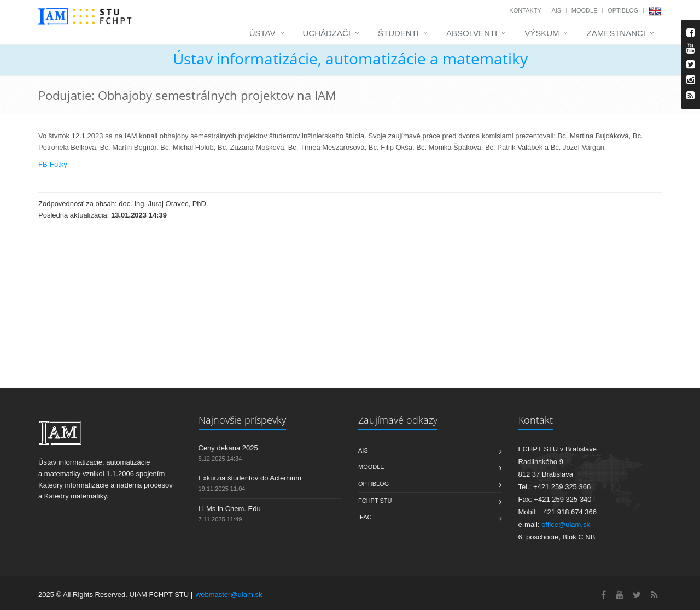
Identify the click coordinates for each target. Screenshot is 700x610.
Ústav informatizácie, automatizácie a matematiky (350, 58)
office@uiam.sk (566, 524)
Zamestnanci (616, 33)
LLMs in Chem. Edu (230, 509)
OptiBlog (623, 10)
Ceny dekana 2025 (228, 448)
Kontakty (525, 10)
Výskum (542, 33)
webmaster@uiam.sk (229, 594)
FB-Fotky (53, 164)
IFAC (365, 517)
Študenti (398, 33)
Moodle (585, 10)
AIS (556, 10)
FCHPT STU (375, 501)
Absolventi (472, 33)
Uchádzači (327, 33)
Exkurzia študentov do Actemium (250, 478)
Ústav (262, 33)
